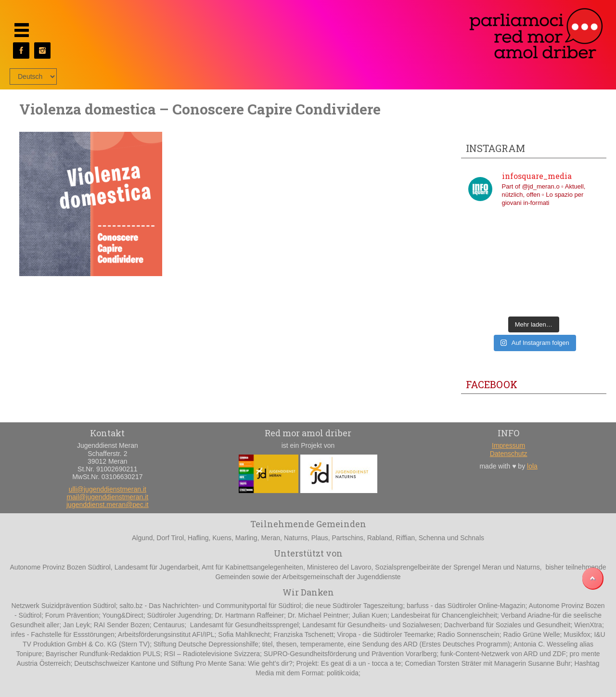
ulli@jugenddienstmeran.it (108, 489)
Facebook (492, 384)
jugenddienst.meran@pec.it (108, 505)
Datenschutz (509, 454)
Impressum (508, 445)
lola (532, 466)
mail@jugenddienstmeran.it (107, 497)
